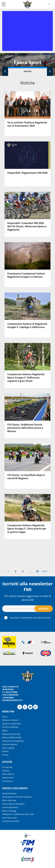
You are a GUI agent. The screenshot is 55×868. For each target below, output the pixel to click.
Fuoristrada (7, 767)
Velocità (6, 771)
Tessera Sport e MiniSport (13, 804)
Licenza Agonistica (10, 807)
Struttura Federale (10, 727)
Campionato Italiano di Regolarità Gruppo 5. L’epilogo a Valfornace (27, 325)
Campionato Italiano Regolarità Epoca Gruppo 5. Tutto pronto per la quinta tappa (27, 529)
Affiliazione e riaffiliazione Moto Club (18, 814)
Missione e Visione (10, 720)
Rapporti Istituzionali (11, 734)
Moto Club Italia (9, 800)
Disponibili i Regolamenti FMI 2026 (27, 173)
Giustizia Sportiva (10, 744)
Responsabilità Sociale (12, 737)
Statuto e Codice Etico (12, 724)
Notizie (28, 71)
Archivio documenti (11, 821)
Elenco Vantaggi (9, 811)
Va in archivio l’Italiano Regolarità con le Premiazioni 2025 (27, 124)
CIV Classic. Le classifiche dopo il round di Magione (26, 477)
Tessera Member (9, 793)
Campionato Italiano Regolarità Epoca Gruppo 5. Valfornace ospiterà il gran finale (26, 378)
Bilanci (5, 730)
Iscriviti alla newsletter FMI (28, 587)
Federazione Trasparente (13, 741)
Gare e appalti (8, 748)
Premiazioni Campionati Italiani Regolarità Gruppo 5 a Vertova (26, 275)
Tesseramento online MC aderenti (17, 797)
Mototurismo (8, 778)
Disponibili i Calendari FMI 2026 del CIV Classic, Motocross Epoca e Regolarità (27, 226)
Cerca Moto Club (9, 818)
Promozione (8, 781)
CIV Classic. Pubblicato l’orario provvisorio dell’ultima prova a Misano (25, 428)
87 (38, 571)
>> (45, 571)
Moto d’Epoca (8, 774)
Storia (5, 717)
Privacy (5, 755)
